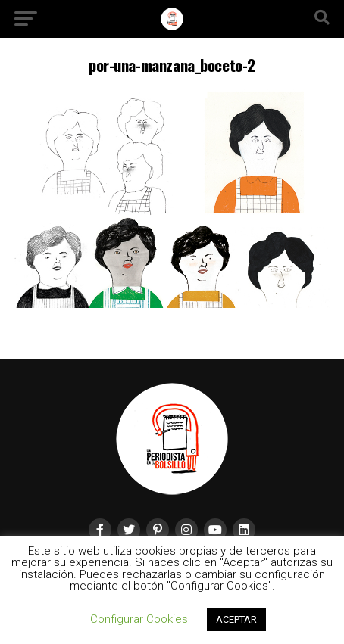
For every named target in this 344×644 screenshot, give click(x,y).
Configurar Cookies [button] (139, 619)
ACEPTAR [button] (236, 619)
